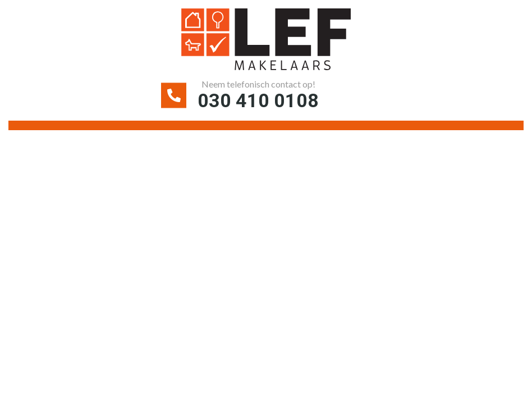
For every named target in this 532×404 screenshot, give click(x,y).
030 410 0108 (258, 100)
